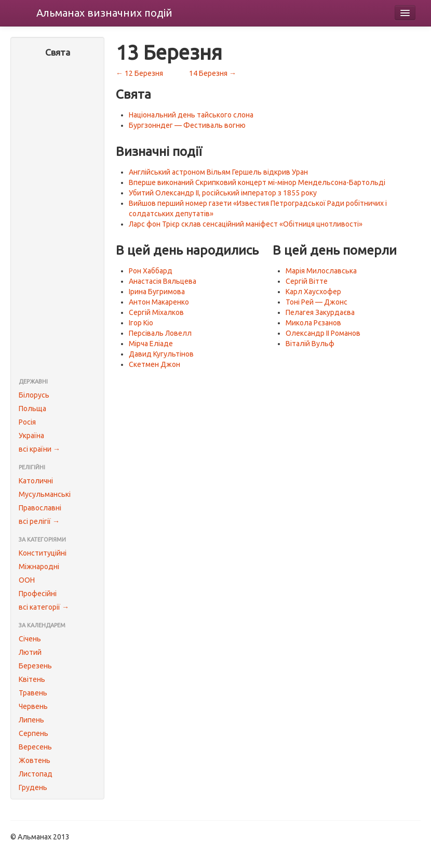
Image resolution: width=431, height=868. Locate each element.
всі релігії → (39, 521)
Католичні (36, 481)
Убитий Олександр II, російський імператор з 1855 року (223, 193)
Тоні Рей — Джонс (316, 302)
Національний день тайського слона (191, 115)
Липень (31, 720)
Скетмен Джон (154, 364)
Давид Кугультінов (161, 354)
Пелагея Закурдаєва (320, 312)
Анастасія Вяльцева (163, 281)
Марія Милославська (321, 271)
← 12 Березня (139, 73)
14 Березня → (213, 73)
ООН (27, 580)
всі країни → (39, 449)
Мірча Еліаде (151, 344)
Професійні (38, 594)
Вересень (35, 747)
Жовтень (35, 760)
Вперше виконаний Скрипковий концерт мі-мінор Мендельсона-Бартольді (257, 182)
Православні (40, 508)
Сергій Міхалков (156, 312)
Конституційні (43, 553)
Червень (33, 706)
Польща (32, 409)
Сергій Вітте (307, 281)
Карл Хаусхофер (313, 292)
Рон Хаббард (151, 271)
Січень (30, 639)
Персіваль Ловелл (160, 333)
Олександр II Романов (323, 333)
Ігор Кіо (141, 323)
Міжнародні (39, 567)
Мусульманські (45, 494)
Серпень (33, 733)
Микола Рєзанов (313, 323)
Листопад (36, 774)
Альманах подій (104, 13)
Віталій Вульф (310, 344)
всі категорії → (44, 607)
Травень (33, 693)
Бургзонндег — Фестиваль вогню (187, 125)
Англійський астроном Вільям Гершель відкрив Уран (218, 172)
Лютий (30, 652)
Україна (31, 436)
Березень (35, 666)
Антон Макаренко (159, 302)
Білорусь (34, 395)
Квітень (32, 679)
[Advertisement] (57, 219)
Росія (27, 422)
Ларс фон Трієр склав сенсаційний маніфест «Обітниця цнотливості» (246, 224)
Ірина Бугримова (157, 292)
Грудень (33, 787)
